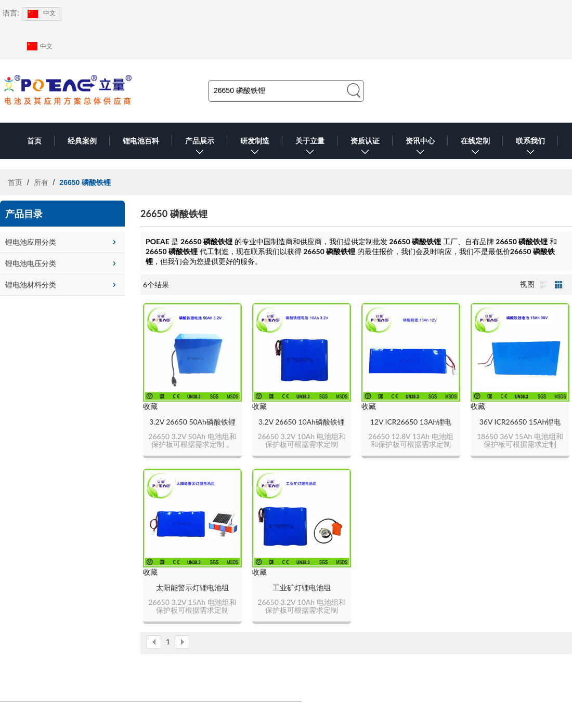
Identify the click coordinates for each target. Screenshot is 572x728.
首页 (34, 141)
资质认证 (365, 148)
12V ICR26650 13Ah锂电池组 (411, 422)
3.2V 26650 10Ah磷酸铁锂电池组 (302, 422)
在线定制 (475, 148)
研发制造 (255, 148)
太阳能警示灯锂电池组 (192, 587)
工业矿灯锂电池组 (302, 587)
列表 (544, 285)
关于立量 (310, 148)
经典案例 (82, 141)
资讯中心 (420, 148)
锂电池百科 (141, 141)
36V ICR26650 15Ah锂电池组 (520, 422)
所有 (41, 182)
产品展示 (200, 148)
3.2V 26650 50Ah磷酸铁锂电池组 (192, 422)
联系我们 (530, 148)
